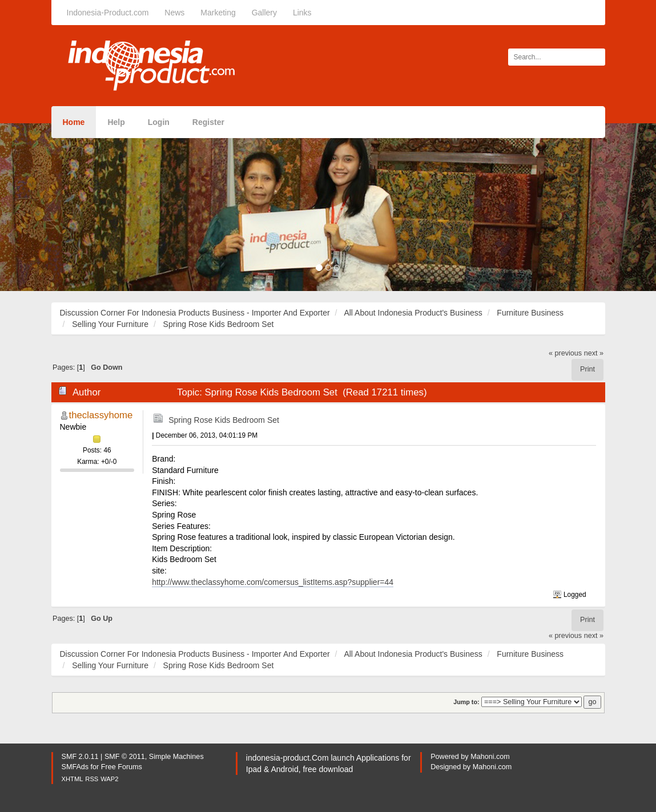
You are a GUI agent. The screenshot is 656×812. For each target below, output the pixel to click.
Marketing (218, 13)
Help (116, 122)
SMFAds (75, 767)
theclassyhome (101, 415)
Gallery (264, 13)
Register (208, 122)
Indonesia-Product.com (108, 13)
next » (594, 353)
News (174, 13)
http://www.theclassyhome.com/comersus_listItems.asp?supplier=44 (273, 582)
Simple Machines (176, 757)
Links (302, 13)
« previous (565, 353)
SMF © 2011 (125, 757)
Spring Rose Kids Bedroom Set (224, 420)
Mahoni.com (490, 757)
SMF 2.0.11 (80, 757)
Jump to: (466, 702)
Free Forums (122, 767)
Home (74, 122)
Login (159, 122)
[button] (49, 207)
